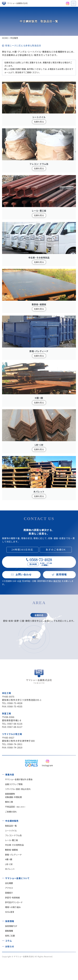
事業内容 (10, 774)
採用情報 (10, 921)
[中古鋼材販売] (3, 820)
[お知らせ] (3, 945)
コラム (9, 941)
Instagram (48, 765)
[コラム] (3, 940)
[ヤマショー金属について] (3, 877)
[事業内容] (3, 774)
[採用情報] (3, 920)
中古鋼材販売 (12, 821)
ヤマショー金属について (17, 878)
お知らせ (10, 946)
